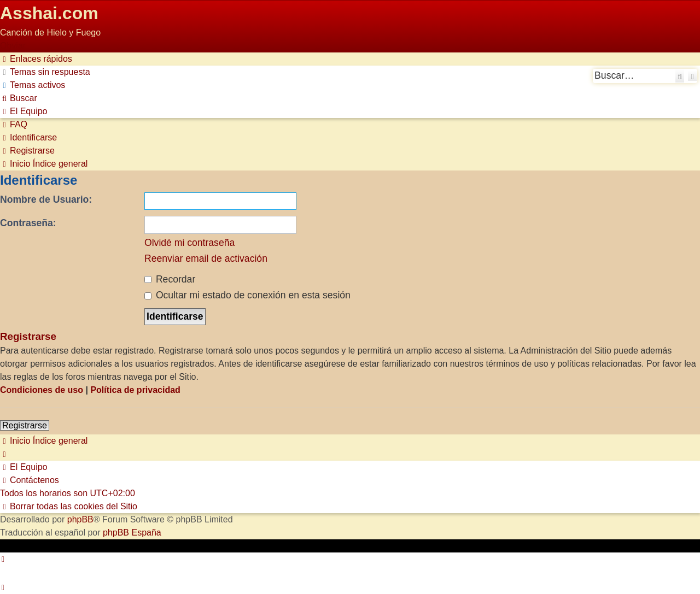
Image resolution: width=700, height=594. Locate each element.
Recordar (170, 279)
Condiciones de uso (42, 390)
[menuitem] (45, 72)
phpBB (80, 519)
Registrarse (25, 425)
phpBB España (132, 533)
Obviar (13, 46)
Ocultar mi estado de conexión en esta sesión (247, 295)
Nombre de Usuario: (46, 199)
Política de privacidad (135, 390)
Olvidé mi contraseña (189, 243)
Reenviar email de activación (206, 258)
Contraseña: (28, 223)
